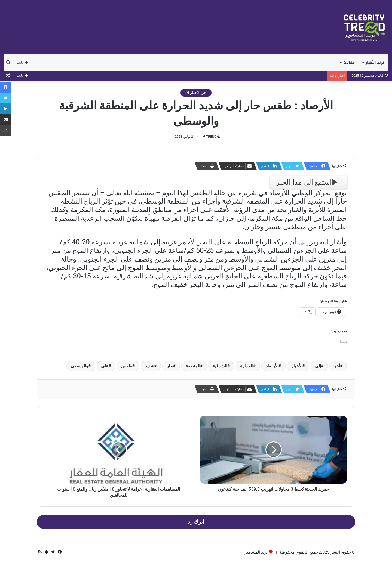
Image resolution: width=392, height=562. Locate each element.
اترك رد (196, 522)
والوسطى (79, 366)
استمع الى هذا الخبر (307, 182)
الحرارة (247, 366)
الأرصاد (272, 366)
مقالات (349, 62)
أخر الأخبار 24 (196, 93)
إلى (318, 366)
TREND (211, 137)
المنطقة (193, 366)
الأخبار (297, 366)
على (105, 366)
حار (170, 366)
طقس (127, 366)
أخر (337, 366)
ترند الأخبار (375, 62)
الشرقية (220, 366)
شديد (150, 366)
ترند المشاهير (256, 552)
